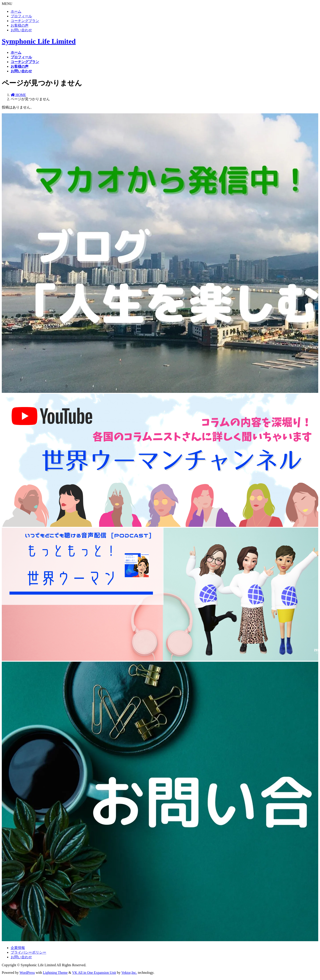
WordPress (27, 973)
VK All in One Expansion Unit (94, 973)
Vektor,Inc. (129, 973)
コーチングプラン (25, 21)
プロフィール (21, 16)
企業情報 (18, 948)
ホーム (16, 11)
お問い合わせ (21, 30)
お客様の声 (20, 25)
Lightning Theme (55, 973)
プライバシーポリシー (28, 952)
